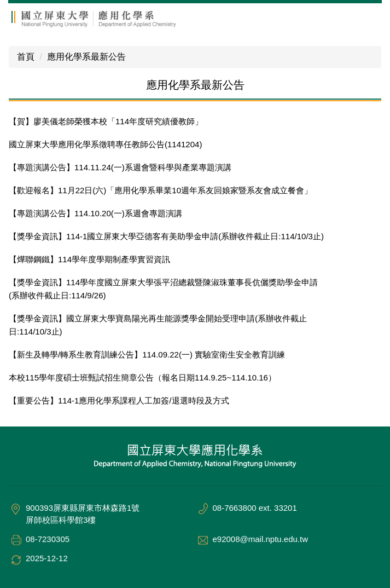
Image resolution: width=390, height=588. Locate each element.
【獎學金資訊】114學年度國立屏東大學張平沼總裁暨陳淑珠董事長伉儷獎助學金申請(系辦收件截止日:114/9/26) (163, 289)
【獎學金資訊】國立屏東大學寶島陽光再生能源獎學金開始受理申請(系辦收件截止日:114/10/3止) (158, 325)
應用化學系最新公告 (86, 57)
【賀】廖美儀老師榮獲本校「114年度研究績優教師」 (106, 121)
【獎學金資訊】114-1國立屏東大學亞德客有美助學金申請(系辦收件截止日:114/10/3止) (166, 236)
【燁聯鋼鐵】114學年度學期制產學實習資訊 (89, 259)
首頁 (26, 57)
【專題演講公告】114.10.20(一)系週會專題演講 (95, 213)
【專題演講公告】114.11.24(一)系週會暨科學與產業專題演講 (120, 167)
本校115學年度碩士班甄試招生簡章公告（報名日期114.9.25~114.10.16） (142, 377)
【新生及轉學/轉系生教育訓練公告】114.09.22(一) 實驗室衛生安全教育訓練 (147, 354)
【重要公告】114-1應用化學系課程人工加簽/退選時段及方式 (119, 400)
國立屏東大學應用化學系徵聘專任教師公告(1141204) (105, 144)
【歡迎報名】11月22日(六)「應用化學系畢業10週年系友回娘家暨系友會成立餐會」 (161, 190)
